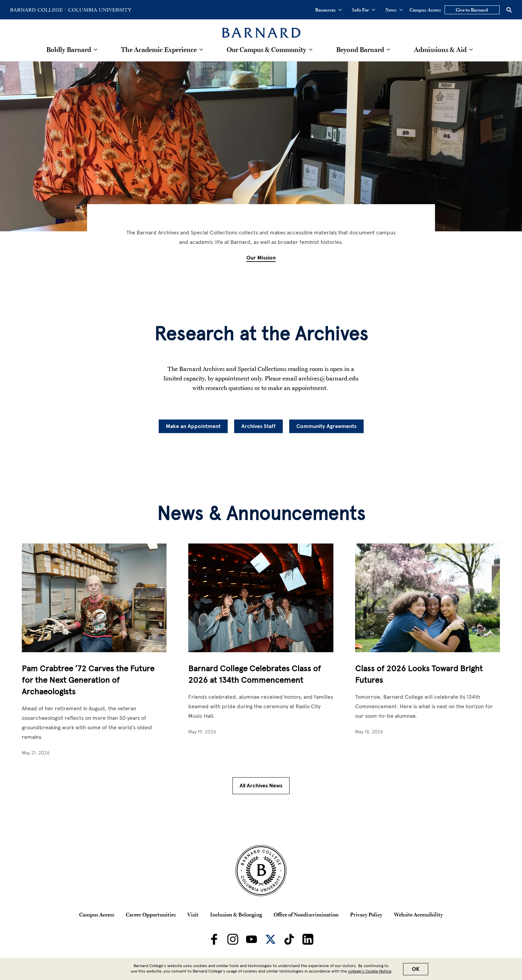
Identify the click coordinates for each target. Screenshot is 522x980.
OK (416, 969)
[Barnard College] (261, 29)
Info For (364, 10)
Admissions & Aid (440, 50)
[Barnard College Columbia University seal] (261, 871)
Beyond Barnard (360, 50)
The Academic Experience (159, 50)
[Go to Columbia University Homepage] (99, 10)
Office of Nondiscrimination (306, 914)
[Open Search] (509, 10)
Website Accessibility (418, 914)
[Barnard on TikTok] (289, 939)
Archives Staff (258, 426)
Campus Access (425, 10)
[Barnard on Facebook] (214, 939)
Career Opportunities (151, 914)
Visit (193, 914)
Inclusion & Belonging (236, 914)
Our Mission (261, 258)
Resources (328, 10)
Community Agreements (326, 426)
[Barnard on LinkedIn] (308, 939)
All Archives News (261, 786)
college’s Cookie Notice (370, 971)
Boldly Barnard (69, 50)
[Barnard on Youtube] (251, 939)
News (394, 10)
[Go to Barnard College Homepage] (38, 10)
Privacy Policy (366, 914)
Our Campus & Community (266, 50)
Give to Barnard (472, 10)
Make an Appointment (193, 426)
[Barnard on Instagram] (233, 939)
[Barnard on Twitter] (271, 939)
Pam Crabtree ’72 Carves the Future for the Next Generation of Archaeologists (88, 680)
